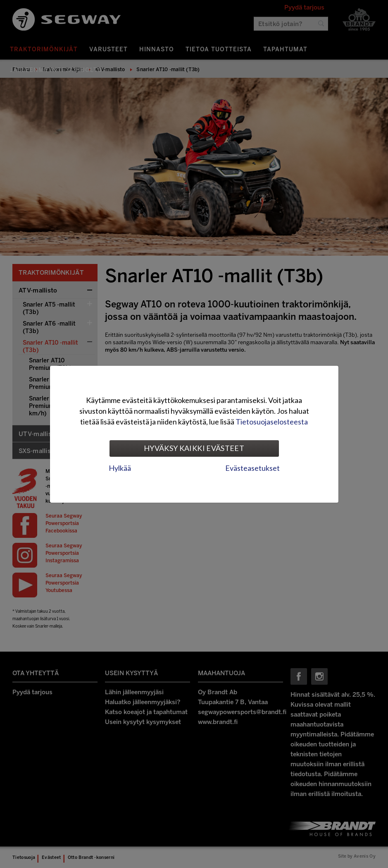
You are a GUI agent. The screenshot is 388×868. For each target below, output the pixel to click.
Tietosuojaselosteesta (272, 422)
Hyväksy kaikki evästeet (194, 448)
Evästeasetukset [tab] (252, 468)
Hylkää (120, 468)
